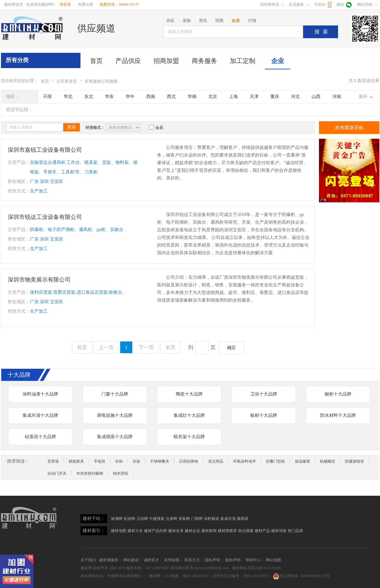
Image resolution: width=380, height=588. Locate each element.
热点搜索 (246, 531)
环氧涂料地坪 (245, 461)
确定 (231, 348)
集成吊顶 (228, 519)
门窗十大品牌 (115, 394)
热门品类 (295, 531)
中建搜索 (157, 519)
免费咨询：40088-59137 (119, 4)
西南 (151, 97)
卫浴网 (142, 519)
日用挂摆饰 (189, 461)
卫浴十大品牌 (264, 394)
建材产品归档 (155, 531)
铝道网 (129, 519)
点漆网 (171, 519)
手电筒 (100, 461)
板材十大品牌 (264, 415)
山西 (316, 97)
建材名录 (176, 531)
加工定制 (243, 61)
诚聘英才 (151, 560)
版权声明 (233, 560)
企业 (278, 61)
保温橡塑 (302, 461)
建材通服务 (109, 560)
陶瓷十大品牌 (189, 394)
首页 (96, 61)
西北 (171, 97)
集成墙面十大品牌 (115, 437)
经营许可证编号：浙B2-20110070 (240, 576)
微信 (340, 4)
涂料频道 (211, 519)
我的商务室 (270, 4)
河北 (295, 97)
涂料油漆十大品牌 (40, 394)
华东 (109, 97)
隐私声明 (212, 560)
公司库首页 (67, 81)
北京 (213, 97)
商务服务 (204, 61)
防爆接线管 (355, 461)
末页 (170, 347)
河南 (337, 97)
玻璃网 (117, 519)
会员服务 (296, 4)
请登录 (65, 4)
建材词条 (279, 531)
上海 (233, 97)
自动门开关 (57, 473)
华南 (192, 97)
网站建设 (131, 560)
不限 (47, 97)
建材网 (86, 568)
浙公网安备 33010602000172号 (301, 576)
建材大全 (135, 531)
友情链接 (172, 560)
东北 (89, 97)
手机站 (320, 4)
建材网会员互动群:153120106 (256, 568)
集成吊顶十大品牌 (40, 415)
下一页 (146, 347)
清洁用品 (216, 461)
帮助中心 (253, 560)
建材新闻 (209, 531)
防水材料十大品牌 (338, 415)
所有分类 (17, 60)
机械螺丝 (328, 461)
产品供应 (128, 61)
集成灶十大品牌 (189, 415)
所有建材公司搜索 (101, 81)
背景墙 (53, 461)
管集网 (184, 519)
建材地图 (119, 531)
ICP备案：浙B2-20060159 (187, 576)
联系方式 (192, 560)
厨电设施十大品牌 (115, 415)
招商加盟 (166, 61)
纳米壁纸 (121, 473)
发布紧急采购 (349, 128)
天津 (254, 97)
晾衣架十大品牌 (189, 437)
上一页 (106, 347)
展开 (363, 97)
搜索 (323, 32)
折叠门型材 (275, 461)
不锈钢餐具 (160, 461)
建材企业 (192, 531)
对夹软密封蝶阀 (90, 473)
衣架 (136, 461)
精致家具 (76, 461)
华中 (130, 97)
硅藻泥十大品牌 (40, 437)
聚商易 (243, 519)
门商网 (197, 519)
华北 (68, 97)
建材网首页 (14, 4)
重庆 (275, 97)
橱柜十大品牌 (338, 394)
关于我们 (88, 560)
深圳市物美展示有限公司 (39, 280)
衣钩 (119, 461)
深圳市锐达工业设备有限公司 (45, 217)
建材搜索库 (227, 531)
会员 (156, 128)
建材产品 (262, 531)
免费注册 (86, 4)
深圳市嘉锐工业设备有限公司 (45, 150)
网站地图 (273, 560)
